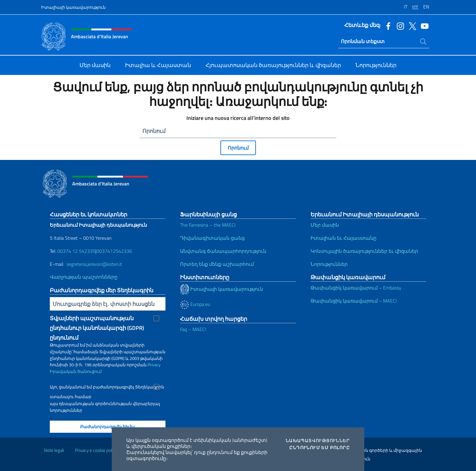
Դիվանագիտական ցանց (212, 238)
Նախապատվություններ (318, 441)
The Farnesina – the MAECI (208, 225)
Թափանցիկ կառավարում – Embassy (356, 288)
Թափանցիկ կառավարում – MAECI (354, 301)
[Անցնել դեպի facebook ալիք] (387, 25)
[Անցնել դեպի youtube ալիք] (423, 25)
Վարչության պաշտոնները (84, 277)
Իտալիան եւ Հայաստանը (343, 238)
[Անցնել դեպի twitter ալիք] (411, 25)
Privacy (154, 365)
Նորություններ (329, 264)
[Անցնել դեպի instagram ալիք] (399, 25)
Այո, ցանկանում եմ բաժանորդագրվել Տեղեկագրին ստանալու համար (107, 388)
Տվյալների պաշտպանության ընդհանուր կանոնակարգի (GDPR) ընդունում (97, 319)
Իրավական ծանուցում (76, 371)
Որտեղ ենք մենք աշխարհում (217, 264)
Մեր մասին (325, 225)
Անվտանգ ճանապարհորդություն (223, 251)
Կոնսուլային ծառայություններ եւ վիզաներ (364, 251)
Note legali (54, 450)
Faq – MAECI (193, 329)
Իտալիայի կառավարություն (73, 7)
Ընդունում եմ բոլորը (320, 448)
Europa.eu (195, 304)
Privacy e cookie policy (96, 450)
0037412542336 (114, 251)
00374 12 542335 (76, 251)
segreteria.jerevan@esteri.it (94, 264)
